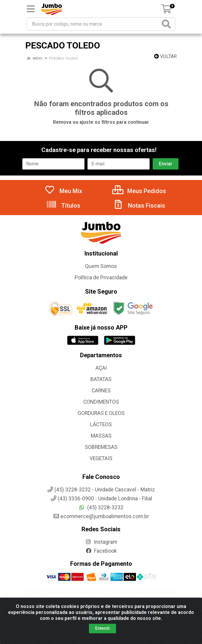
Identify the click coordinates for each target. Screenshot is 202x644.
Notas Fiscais (139, 206)
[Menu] (31, 9)
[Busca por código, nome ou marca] (94, 24)
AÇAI (101, 368)
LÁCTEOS (101, 424)
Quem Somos (101, 266)
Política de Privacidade (101, 278)
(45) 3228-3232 (101, 507)
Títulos (63, 206)
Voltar (165, 56)
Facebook (101, 551)
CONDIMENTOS (101, 402)
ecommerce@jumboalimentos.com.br (101, 516)
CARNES (101, 391)
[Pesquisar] (167, 24)
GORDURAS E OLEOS (101, 413)
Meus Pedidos (139, 191)
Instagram (101, 542)
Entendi (102, 628)
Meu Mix (63, 191)
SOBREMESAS (101, 447)
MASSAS (101, 436)
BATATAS (101, 379)
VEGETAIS (101, 458)
